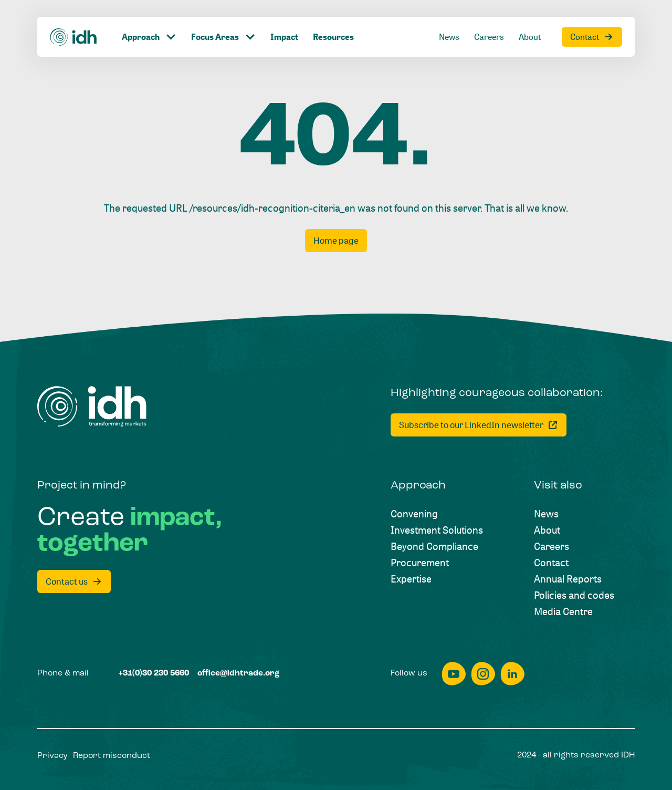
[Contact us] (74, 581)
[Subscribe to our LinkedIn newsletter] (479, 425)
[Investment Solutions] (437, 530)
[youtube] (454, 674)
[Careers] (489, 37)
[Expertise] (411, 579)
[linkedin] (512, 674)
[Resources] (333, 37)
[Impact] (284, 37)
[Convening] (414, 513)
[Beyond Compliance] (434, 546)
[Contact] (592, 37)
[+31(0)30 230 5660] (154, 674)
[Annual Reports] (568, 579)
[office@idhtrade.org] (238, 674)
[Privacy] (52, 756)
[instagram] (483, 674)
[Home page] (336, 241)
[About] (530, 37)
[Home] (74, 37)
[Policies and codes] (574, 595)
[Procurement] (420, 562)
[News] (449, 37)
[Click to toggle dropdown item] (149, 37)
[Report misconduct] (112, 756)
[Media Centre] (563, 611)
